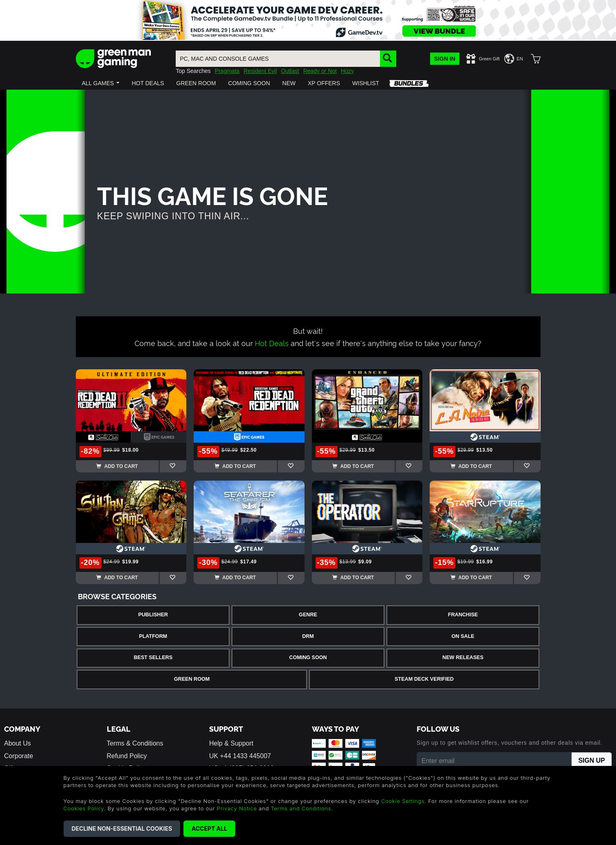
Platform (153, 636)
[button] (101, 83)
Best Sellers (153, 657)
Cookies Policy (84, 808)
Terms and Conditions (301, 808)
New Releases (463, 657)
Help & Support (231, 743)
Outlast (290, 71)
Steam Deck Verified (424, 679)
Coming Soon (308, 657)
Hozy (347, 71)
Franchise (463, 615)
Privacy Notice (237, 808)
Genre (308, 615)
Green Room (192, 679)
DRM (308, 636)
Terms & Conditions (135, 743)
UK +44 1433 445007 (240, 756)
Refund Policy (127, 756)
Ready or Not (320, 71)
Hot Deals (272, 343)
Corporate (19, 756)
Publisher (153, 615)
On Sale (463, 636)
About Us (18, 743)
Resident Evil (261, 71)
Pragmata (227, 71)
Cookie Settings (403, 801)
